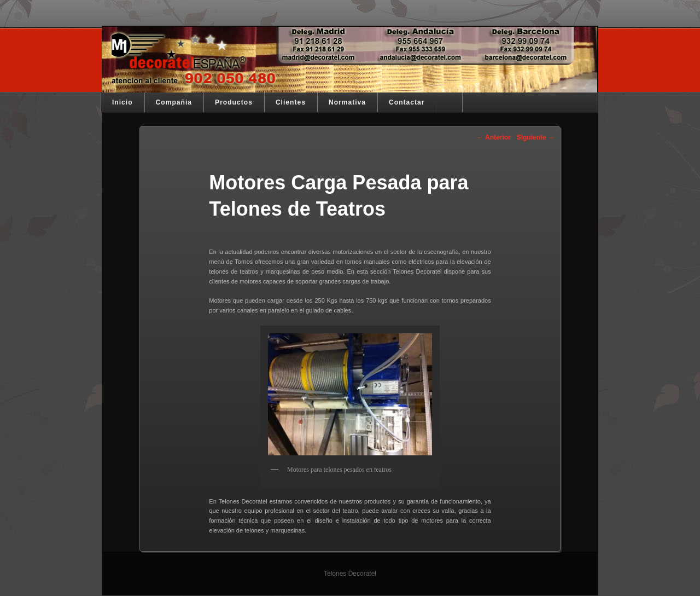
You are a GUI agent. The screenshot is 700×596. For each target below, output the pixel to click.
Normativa (347, 102)
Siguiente (536, 137)
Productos (234, 102)
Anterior (494, 137)
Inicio (122, 102)
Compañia (174, 102)
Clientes (291, 102)
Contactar (407, 102)
